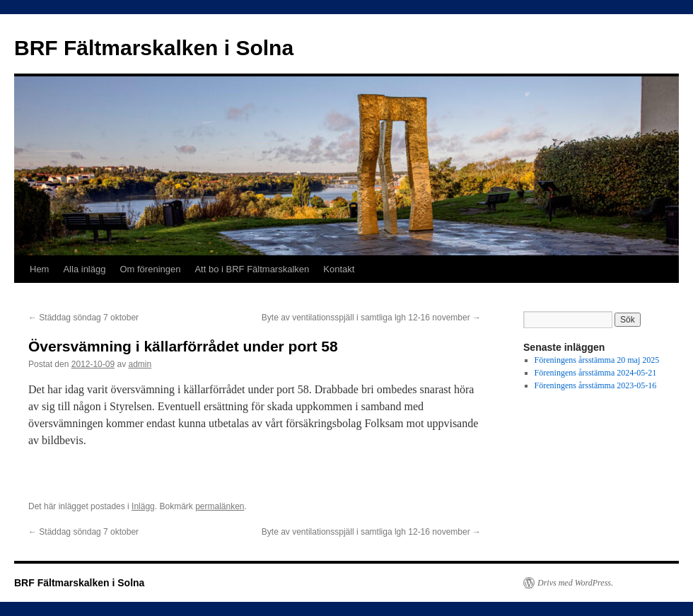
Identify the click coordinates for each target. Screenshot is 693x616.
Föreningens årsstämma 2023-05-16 (596, 385)
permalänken (220, 506)
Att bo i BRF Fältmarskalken (252, 269)
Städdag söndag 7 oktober (83, 318)
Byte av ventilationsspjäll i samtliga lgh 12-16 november (371, 318)
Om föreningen (150, 269)
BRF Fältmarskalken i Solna (154, 48)
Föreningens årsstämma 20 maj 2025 (597, 360)
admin (140, 364)
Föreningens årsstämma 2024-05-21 (596, 373)
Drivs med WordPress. (575, 583)
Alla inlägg (84, 269)
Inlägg (143, 506)
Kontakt (339, 269)
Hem (39, 269)
